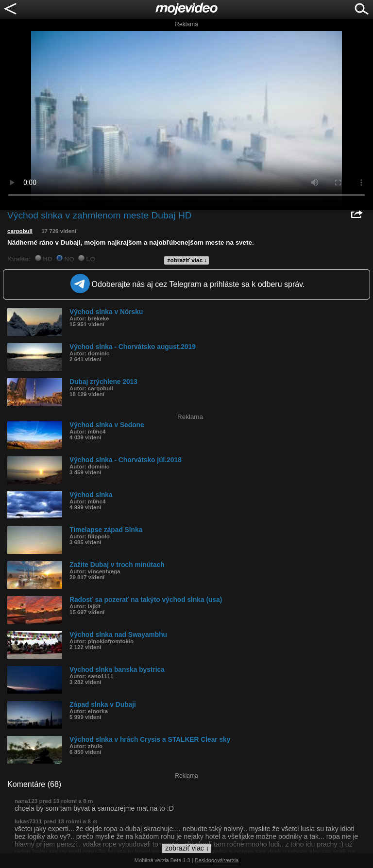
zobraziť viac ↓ (187, 260)
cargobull (20, 231)
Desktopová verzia (217, 860)
